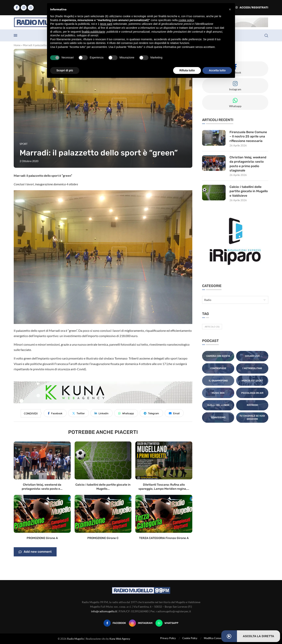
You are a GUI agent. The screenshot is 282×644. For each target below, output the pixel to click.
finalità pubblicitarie (93, 32)
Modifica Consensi (214, 638)
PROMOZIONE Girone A (42, 538)
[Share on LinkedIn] (102, 413)
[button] (230, 9)
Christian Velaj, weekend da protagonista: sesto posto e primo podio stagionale (248, 164)
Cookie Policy (190, 638)
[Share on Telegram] (151, 413)
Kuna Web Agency (120, 639)
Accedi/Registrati (252, 8)
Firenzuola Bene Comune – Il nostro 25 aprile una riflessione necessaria (248, 136)
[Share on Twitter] (79, 413)
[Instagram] (24, 8)
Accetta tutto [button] (217, 70)
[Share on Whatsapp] (126, 413)
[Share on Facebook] (55, 413)
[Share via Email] (174, 413)
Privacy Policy (168, 638)
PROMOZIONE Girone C (103, 538)
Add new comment (35, 552)
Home (17, 45)
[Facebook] (17, 8)
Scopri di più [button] (65, 70)
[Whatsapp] (31, 8)
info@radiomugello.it (104, 611)
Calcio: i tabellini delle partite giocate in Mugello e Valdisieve (249, 191)
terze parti (106, 24)
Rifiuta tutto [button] (187, 70)
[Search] (266, 36)
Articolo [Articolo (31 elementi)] (212, 327)
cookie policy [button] (186, 20)
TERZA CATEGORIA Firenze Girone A (164, 538)
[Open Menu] (15, 35)
